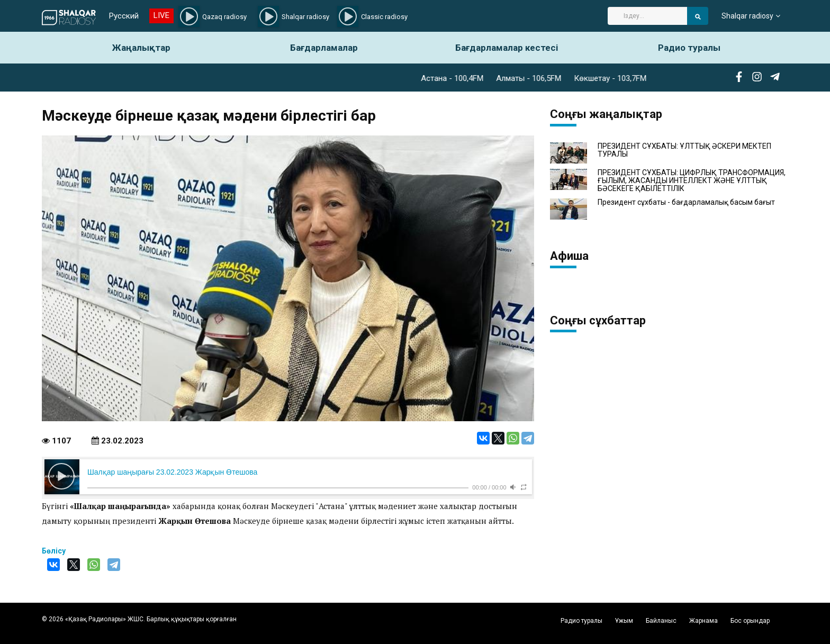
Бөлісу (54, 551)
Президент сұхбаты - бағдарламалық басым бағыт (686, 202)
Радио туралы (689, 48)
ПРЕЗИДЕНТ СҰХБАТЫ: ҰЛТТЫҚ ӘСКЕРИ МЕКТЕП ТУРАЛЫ (684, 150)
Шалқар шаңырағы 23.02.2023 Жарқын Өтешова (172, 472)
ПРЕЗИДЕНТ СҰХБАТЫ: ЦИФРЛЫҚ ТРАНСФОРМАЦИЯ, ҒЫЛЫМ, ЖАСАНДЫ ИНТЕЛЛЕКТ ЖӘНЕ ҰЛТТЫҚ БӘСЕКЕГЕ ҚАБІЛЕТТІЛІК (692, 181)
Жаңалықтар (141, 48)
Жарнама (703, 621)
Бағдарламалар (324, 48)
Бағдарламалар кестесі (507, 48)
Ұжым (624, 621)
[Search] (647, 16)
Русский (124, 16)
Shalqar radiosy (747, 16)
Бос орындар (750, 621)
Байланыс (661, 621)
